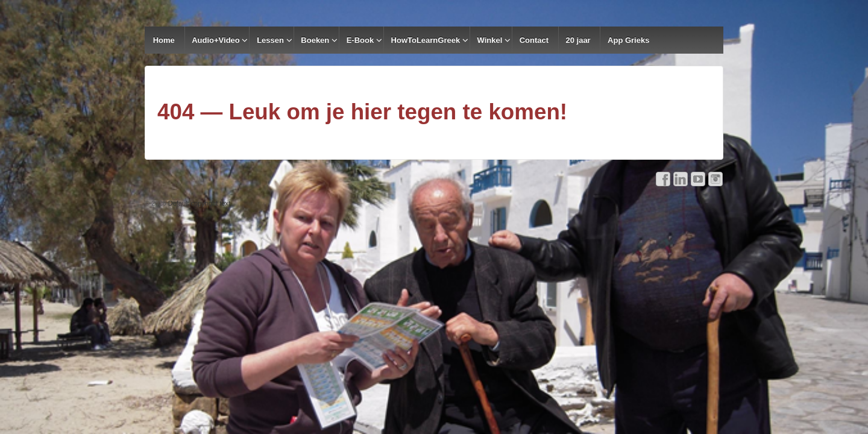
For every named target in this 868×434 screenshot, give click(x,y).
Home (164, 40)
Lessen (270, 40)
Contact (534, 40)
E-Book (360, 40)
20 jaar (578, 40)
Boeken (315, 40)
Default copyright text (198, 203)
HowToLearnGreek (426, 40)
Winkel (490, 40)
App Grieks (628, 40)
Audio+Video (216, 40)
